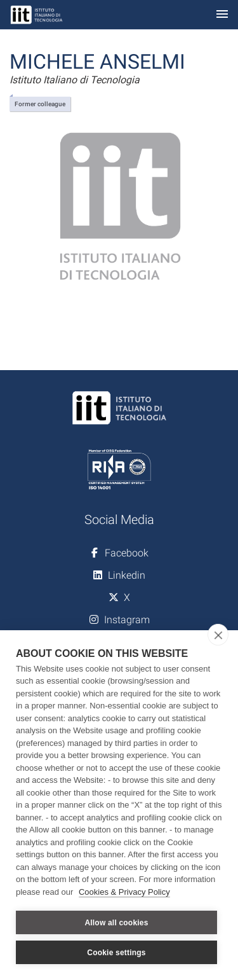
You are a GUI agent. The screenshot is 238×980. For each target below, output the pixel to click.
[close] (218, 635)
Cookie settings (116, 953)
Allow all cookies (116, 923)
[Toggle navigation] (222, 15)
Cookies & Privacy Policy (124, 892)
